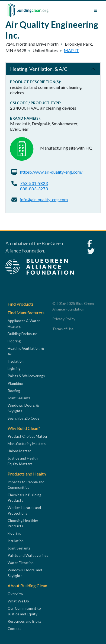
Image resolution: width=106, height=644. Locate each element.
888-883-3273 (34, 189)
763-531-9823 (34, 183)
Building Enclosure (22, 334)
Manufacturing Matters (27, 444)
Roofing (14, 391)
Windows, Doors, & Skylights (23, 408)
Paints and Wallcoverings (28, 555)
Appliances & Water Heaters (24, 323)
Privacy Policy (64, 319)
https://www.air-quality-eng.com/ (51, 172)
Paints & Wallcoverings (26, 376)
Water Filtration (21, 563)
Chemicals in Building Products (24, 498)
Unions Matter (19, 451)
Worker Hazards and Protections (24, 510)
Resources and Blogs (24, 621)
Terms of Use (63, 329)
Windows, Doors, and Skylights (25, 573)
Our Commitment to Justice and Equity (24, 611)
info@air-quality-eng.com (44, 199)
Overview (15, 594)
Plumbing (15, 383)
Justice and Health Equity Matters (23, 461)
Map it (71, 50)
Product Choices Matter (28, 436)
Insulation (16, 361)
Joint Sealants (19, 398)
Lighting (14, 369)
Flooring (14, 341)
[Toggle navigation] (96, 10)
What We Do (18, 601)
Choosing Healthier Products (23, 523)
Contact (14, 629)
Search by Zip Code (23, 418)
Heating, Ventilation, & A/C (39, 69)
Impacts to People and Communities (26, 485)
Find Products (21, 304)
